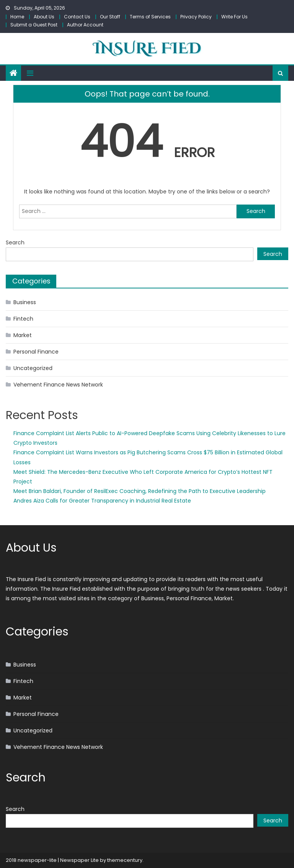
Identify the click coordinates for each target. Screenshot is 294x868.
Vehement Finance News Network (58, 385)
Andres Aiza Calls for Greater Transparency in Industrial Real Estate (102, 501)
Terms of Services (150, 17)
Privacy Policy (196, 17)
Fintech (23, 319)
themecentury (125, 860)
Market (23, 335)
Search (15, 242)
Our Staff (110, 17)
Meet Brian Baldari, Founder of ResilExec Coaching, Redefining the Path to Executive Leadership (140, 491)
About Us (44, 17)
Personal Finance (36, 352)
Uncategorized (33, 368)
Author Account (85, 25)
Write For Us (234, 17)
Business (25, 302)
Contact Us (77, 17)
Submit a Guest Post (34, 25)
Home (17, 17)
